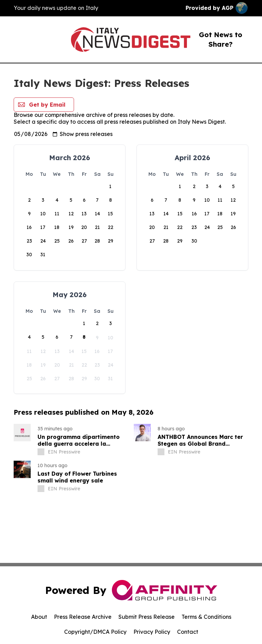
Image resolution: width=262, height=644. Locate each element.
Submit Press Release (147, 617)
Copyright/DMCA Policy (95, 632)
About (39, 617)
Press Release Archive (83, 617)
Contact (188, 632)
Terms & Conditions (206, 617)
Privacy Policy (152, 632)
